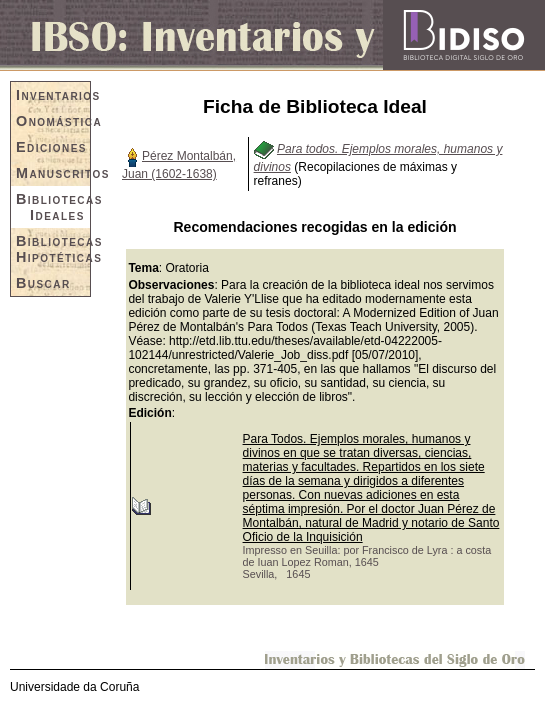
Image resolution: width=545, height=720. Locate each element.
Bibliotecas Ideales (53, 207)
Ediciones (51, 147)
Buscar (43, 283)
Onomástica (53, 121)
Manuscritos (53, 173)
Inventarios (53, 95)
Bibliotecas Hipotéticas (53, 249)
